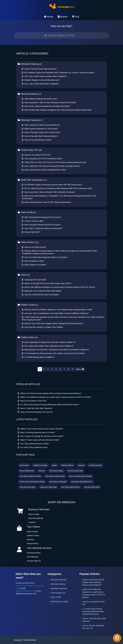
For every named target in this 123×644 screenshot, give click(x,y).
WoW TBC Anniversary (32, 180)
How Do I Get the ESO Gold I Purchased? (40, 295)
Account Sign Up (34, 561)
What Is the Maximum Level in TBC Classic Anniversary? (47, 202)
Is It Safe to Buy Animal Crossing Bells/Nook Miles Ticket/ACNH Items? (48, 405)
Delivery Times (33, 536)
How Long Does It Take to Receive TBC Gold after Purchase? (49, 192)
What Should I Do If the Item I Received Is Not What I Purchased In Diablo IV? (55, 350)
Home (48, 17)
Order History (33, 532)
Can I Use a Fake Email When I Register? (40, 84)
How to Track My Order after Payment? (39, 69)
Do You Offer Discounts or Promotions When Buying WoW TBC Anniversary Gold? (57, 188)
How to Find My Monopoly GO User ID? (35, 412)
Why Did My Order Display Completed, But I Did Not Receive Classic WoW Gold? (57, 110)
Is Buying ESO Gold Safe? (34, 280)
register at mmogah (40, 465)
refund (54, 465)
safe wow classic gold (27, 487)
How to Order (34, 514)
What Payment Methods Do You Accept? (40, 129)
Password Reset (34, 553)
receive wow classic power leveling (32, 482)
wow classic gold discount (70, 487)
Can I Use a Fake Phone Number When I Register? (44, 76)
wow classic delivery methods (30, 476)
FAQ (76, 17)
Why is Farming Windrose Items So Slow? (36, 432)
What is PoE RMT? (31, 232)
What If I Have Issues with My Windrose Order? (39, 440)
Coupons (32, 522)
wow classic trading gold (58, 482)
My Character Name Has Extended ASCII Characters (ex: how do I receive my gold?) (58, 73)
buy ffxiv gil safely (95, 465)
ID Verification (33, 557)
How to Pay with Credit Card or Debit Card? (41, 132)
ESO (24, 275)
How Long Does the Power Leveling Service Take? (44, 170)
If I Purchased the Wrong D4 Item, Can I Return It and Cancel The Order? (53, 353)
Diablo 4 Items (28, 337)
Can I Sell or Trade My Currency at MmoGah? (42, 228)
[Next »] (80, 369)
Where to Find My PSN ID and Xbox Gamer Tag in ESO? (47, 283)
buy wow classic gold (75, 471)
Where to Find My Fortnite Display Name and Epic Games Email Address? (50, 393)
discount (42, 471)
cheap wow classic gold (48, 487)
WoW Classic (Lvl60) (59, 602)
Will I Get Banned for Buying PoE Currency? (41, 217)
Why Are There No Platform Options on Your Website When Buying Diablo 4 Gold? (57, 310)
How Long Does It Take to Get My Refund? (41, 125)
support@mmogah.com (25, 591)
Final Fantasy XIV (30, 150)
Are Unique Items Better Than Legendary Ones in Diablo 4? (48, 346)
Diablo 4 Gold (28, 305)
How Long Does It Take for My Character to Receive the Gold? (49, 103)
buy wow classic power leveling (80, 476)
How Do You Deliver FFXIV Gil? (36, 155)
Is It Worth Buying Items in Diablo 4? (38, 357)
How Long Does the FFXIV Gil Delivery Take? (42, 159)
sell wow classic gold (92, 487)
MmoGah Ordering (30, 64)
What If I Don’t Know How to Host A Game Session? (40, 429)
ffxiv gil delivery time (27, 471)
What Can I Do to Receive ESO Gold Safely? (42, 291)
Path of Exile (27, 212)
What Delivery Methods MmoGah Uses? (40, 99)
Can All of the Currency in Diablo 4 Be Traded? (42, 327)
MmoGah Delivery (29, 94)
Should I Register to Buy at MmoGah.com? (41, 80)
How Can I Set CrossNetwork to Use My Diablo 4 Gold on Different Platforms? (55, 313)
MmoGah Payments (30, 120)
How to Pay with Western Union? (37, 140)
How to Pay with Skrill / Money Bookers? (40, 136)
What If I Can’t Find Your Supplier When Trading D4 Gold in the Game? (52, 323)
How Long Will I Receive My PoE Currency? (41, 225)
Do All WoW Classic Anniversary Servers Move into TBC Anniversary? (52, 185)
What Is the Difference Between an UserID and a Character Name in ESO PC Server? (59, 287)
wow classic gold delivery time (82, 482)
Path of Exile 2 (28, 242)
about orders (24, 465)
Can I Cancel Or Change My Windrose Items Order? (41, 436)
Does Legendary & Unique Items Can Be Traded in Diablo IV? (49, 342)
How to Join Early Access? (34, 247)
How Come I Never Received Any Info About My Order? (46, 106)
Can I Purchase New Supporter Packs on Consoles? (45, 257)
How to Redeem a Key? (33, 261)
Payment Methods (36, 518)
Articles (63, 17)
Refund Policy (33, 543)
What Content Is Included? (34, 265)
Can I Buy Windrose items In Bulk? (33, 444)
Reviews (31, 540)
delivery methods (67, 465)
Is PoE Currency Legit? (33, 221)
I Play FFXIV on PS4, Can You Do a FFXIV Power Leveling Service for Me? (54, 162)
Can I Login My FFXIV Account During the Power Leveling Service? (51, 166)
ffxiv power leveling (56, 471)
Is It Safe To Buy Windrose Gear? (33, 447)
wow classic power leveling (55, 476)
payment (81, 465)
